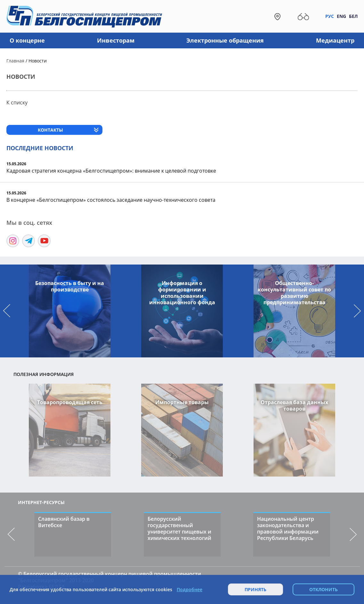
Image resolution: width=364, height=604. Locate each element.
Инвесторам (116, 40)
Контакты (50, 130)
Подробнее (190, 590)
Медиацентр (335, 40)
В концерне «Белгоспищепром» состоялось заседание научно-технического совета (111, 200)
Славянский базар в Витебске (64, 522)
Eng (341, 16)
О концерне (27, 40)
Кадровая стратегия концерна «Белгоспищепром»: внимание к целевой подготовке (111, 171)
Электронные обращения (225, 40)
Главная (15, 61)
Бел (353, 16)
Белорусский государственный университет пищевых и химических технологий (179, 528)
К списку (17, 102)
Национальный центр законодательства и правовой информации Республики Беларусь (288, 528)
